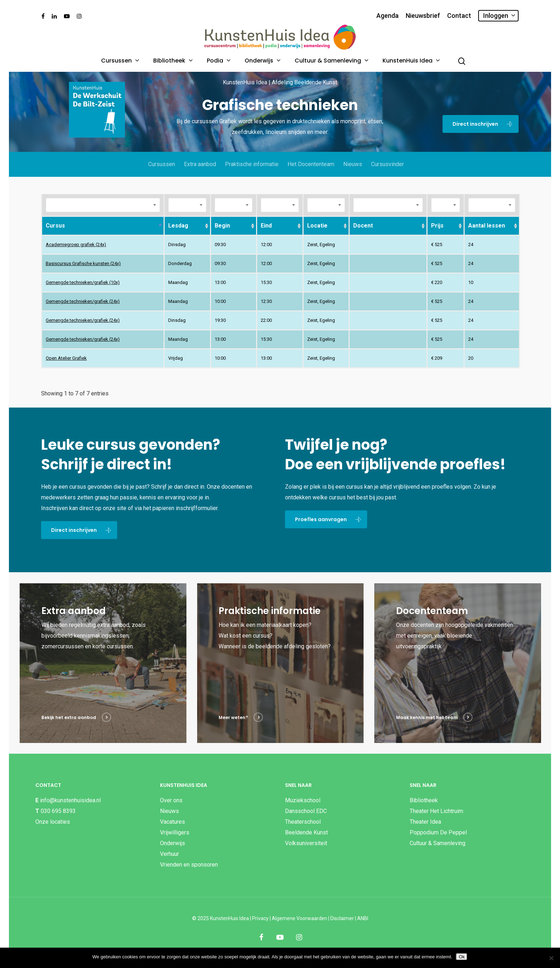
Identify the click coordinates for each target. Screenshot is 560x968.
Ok (462, 957)
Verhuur (169, 854)
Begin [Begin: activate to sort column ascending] (222, 226)
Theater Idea (425, 822)
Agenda (387, 16)
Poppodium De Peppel (438, 832)
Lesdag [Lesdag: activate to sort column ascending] (178, 226)
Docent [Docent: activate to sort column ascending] (363, 226)
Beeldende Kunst (306, 832)
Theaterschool (303, 822)
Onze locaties (53, 822)
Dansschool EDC (306, 811)
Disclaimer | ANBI (349, 918)
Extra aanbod (200, 164)
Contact (459, 16)
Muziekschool (303, 800)
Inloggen (499, 16)
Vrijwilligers (175, 832)
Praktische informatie (252, 164)
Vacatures (172, 822)
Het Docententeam (311, 164)
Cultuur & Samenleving (331, 61)
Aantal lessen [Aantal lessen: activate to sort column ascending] (487, 226)
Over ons (171, 800)
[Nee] (551, 958)
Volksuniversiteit (306, 843)
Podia (218, 61)
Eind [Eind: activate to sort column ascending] (266, 226)
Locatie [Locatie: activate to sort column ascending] (317, 226)
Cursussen (120, 61)
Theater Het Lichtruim (436, 811)
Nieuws (353, 164)
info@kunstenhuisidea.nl (70, 800)
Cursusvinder (387, 164)
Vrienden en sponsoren (189, 865)
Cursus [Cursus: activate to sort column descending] (55, 226)
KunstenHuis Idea (411, 61)
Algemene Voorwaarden (299, 918)
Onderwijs (262, 61)
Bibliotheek (172, 61)
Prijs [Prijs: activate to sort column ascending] (437, 226)
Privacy (260, 918)
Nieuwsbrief (423, 16)
